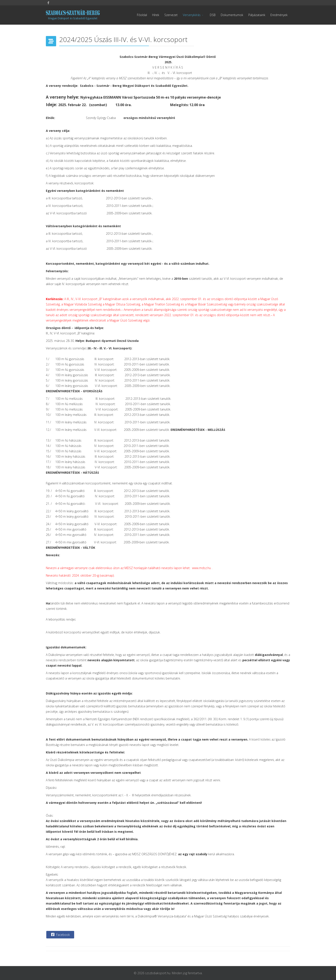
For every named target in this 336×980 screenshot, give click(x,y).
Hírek (156, 15)
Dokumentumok (232, 15)
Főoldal (142, 15)
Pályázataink (257, 15)
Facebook (60, 935)
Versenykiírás (192, 15)
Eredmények (279, 15)
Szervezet (171, 15)
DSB (213, 15)
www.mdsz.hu (201, 568)
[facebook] (48, 3)
